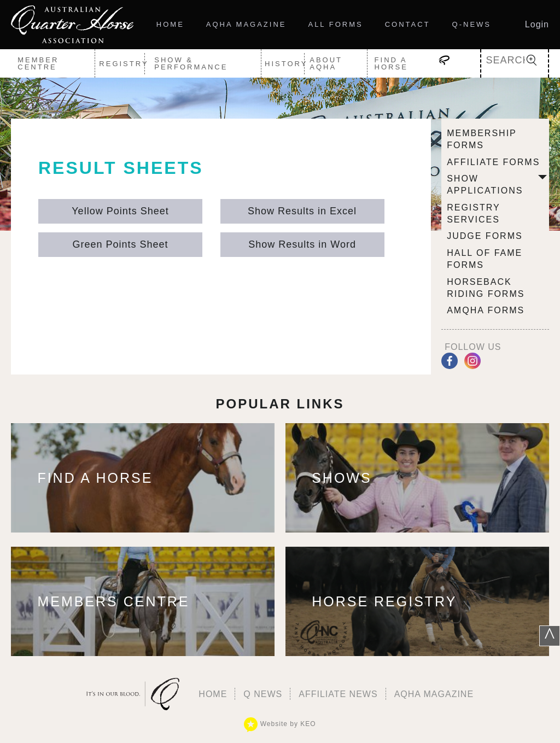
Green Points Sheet (120, 244)
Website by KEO (280, 724)
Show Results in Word (302, 244)
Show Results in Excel (302, 211)
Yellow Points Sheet (120, 211)
